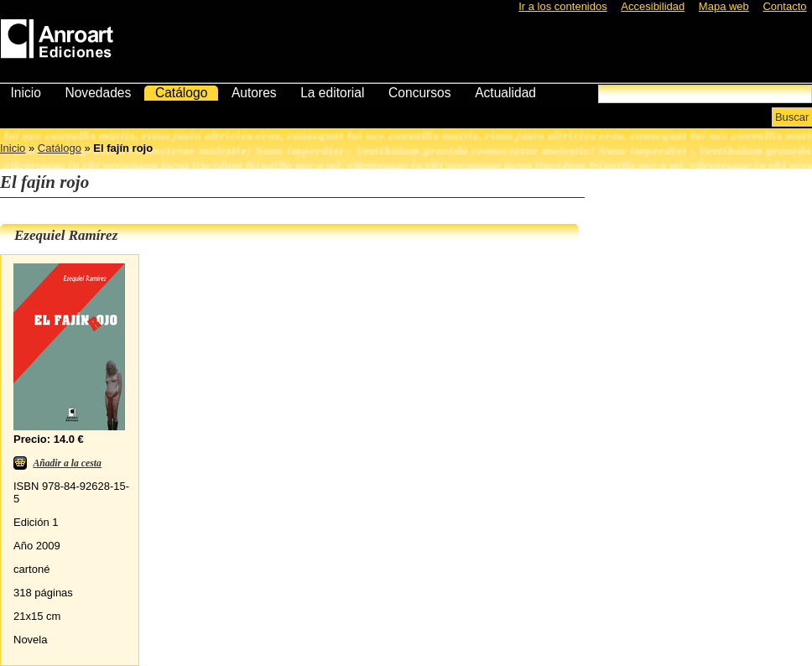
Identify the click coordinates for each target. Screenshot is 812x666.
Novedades (98, 93)
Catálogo (181, 93)
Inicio (25, 93)
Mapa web (724, 6)
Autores (254, 93)
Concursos (420, 93)
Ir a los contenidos (563, 6)
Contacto (784, 6)
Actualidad (505, 93)
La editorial (332, 93)
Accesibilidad (653, 6)
